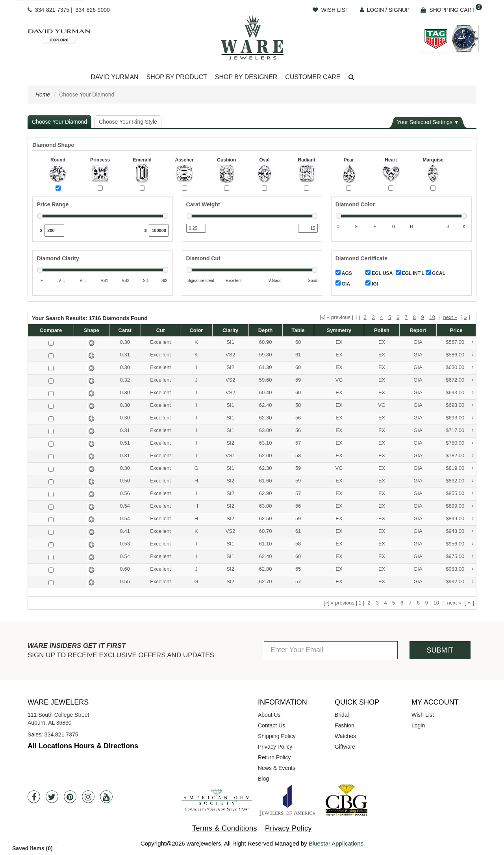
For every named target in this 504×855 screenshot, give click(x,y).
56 (298, 418)
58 (298, 405)
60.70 (266, 531)
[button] (351, 77)
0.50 (125, 481)
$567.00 (460, 342)
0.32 (125, 380)
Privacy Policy (275, 747)
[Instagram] (88, 797)
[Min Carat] (196, 228)
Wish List (423, 715)
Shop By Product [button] (177, 77)
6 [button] (398, 317)
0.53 (125, 544)
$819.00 (460, 468)
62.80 (266, 569)
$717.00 (460, 431)
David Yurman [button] (114, 77)
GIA (343, 284)
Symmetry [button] (339, 330)
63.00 (266, 430)
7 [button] (406, 317)
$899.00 (460, 506)
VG (339, 380)
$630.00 (460, 368)
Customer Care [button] (313, 77)
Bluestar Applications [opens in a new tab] (336, 843)
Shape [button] (92, 330)
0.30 (125, 342)
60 (298, 342)
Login (418, 725)
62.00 (266, 455)
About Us (269, 715)
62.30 (266, 418)
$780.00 (460, 443)
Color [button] (196, 330)
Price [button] (456, 330)
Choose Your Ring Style (128, 122)
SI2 (230, 367)
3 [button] (373, 317)
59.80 (266, 355)
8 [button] (414, 317)
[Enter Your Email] (331, 650)
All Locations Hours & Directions (83, 746)
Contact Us (271, 725)
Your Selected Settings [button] (425, 122)
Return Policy (274, 757)
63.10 (266, 443)
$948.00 (460, 531)
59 (298, 380)
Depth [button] (266, 330)
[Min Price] (54, 230)
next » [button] (450, 317)
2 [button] (365, 317)
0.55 (125, 581)
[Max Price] (159, 230)
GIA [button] (418, 342)
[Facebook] (34, 797)
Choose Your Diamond (59, 122)
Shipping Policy (277, 736)
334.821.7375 (61, 734)
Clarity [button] (230, 330)
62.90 (266, 493)
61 (298, 355)
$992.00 (460, 582)
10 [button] (432, 317)
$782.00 (460, 456)
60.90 (266, 342)
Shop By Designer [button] (246, 77)
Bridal (342, 715)
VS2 (231, 355)
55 (298, 569)
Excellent (160, 342)
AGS (344, 273)
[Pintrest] (70, 797)
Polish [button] (382, 330)
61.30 (266, 367)
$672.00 (460, 380)
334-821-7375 (52, 10)
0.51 (125, 443)
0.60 (125, 569)
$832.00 (460, 481)
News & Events (277, 768)
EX (339, 342)
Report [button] (418, 330)
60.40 (266, 392)
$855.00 (460, 494)
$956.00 (460, 544)
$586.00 (460, 355)
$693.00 (460, 393)
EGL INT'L (410, 273)
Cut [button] (161, 330)
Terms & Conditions (225, 828)
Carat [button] (125, 330)
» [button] (465, 317)
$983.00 (460, 569)
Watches (345, 736)
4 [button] (381, 317)
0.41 (125, 531)
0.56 (125, 493)
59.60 (266, 380)
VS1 (231, 455)
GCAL (435, 273)
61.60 (266, 481)
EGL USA (379, 273)
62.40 (266, 405)
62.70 (266, 581)
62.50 (266, 518)
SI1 (230, 342)
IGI (372, 284)
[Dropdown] (114, 77)
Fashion (345, 725)
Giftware (345, 747)
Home (43, 95)
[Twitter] (52, 797)
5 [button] (390, 317)
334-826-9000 (93, 10)
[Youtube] (106, 797)
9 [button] (423, 317)
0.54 (125, 506)
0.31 (125, 355)
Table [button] (298, 330)
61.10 (266, 544)
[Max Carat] (308, 228)
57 (298, 443)
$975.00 (460, 557)
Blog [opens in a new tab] (263, 779)
